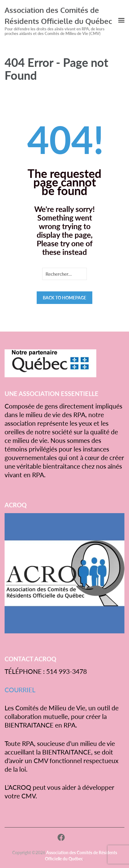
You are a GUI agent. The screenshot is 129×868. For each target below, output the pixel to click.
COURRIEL (20, 690)
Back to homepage (64, 298)
